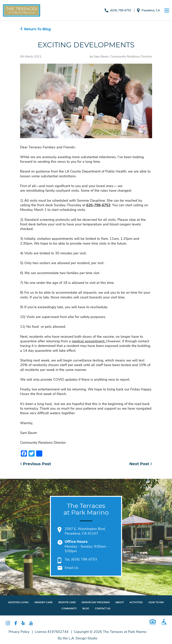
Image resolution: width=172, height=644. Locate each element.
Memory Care (44, 602)
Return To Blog (35, 29)
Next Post (141, 464)
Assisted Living (18, 602)
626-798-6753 (98, 205)
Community (69, 609)
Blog (86, 609)
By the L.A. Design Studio (78, 638)
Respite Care (67, 602)
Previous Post (36, 464)
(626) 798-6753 (118, 11)
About (120, 602)
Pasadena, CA (148, 10)
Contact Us (103, 609)
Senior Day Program (96, 602)
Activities (136, 602)
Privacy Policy (19, 632)
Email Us (72, 568)
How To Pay (156, 602)
